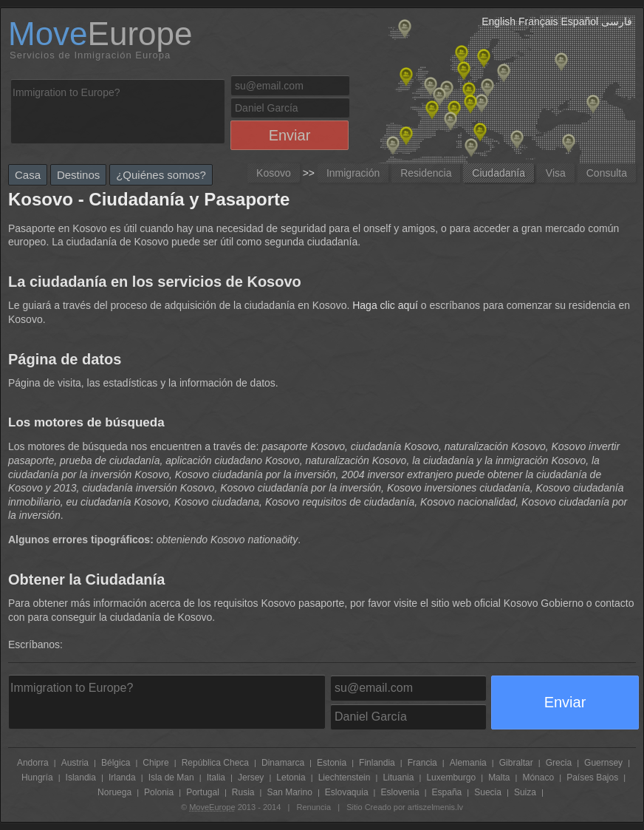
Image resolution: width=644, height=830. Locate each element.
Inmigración (353, 173)
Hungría (37, 778)
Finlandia (377, 763)
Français (538, 21)
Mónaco (538, 778)
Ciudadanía (499, 173)
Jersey (251, 778)
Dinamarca (283, 763)
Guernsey (603, 763)
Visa (556, 173)
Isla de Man (171, 778)
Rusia (243, 792)
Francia (422, 763)
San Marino (289, 792)
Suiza (525, 792)
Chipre (155, 763)
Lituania (398, 778)
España (447, 792)
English (499, 21)
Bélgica (116, 763)
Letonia (291, 778)
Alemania (468, 763)
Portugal (203, 792)
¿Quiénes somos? (161, 175)
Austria (75, 763)
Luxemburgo (451, 778)
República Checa (215, 763)
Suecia (488, 792)
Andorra (33, 763)
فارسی (617, 21)
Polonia (159, 792)
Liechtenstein (345, 778)
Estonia (332, 763)
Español (580, 21)
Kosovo (274, 173)
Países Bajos (592, 778)
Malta (499, 778)
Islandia (81, 778)
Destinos (78, 175)
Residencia (426, 173)
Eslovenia (400, 792)
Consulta (607, 173)
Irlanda (122, 778)
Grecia (559, 763)
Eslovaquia (347, 792)
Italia (216, 778)
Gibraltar (516, 763)
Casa (28, 175)
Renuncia (314, 807)
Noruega (114, 792)
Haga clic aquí (385, 305)
